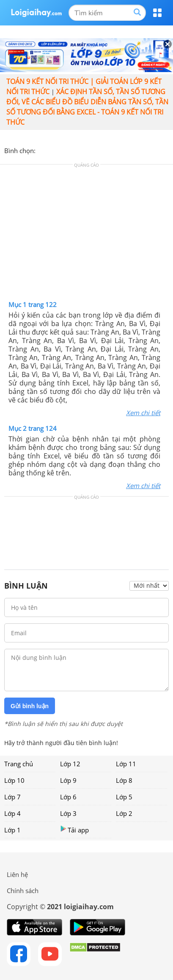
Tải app (74, 830)
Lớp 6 (68, 797)
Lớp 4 (12, 813)
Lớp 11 (126, 764)
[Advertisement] (87, 235)
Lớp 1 (12, 830)
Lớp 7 (12, 797)
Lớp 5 (124, 797)
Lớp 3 (68, 813)
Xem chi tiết (143, 413)
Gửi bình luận (30, 706)
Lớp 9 (68, 780)
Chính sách (23, 891)
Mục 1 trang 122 (33, 304)
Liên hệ (17, 874)
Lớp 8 (124, 780)
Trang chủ (19, 764)
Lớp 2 (124, 813)
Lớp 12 (70, 764)
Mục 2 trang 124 (33, 428)
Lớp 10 (14, 780)
